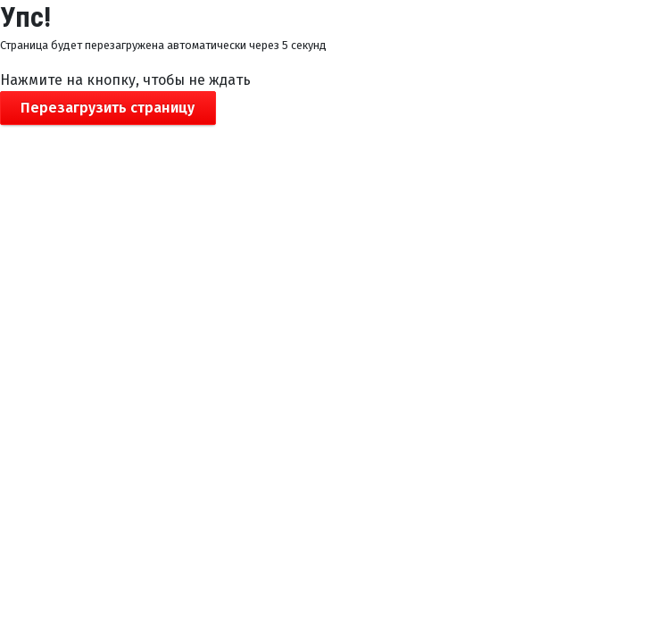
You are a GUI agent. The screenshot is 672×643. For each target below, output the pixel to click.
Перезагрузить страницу (108, 108)
